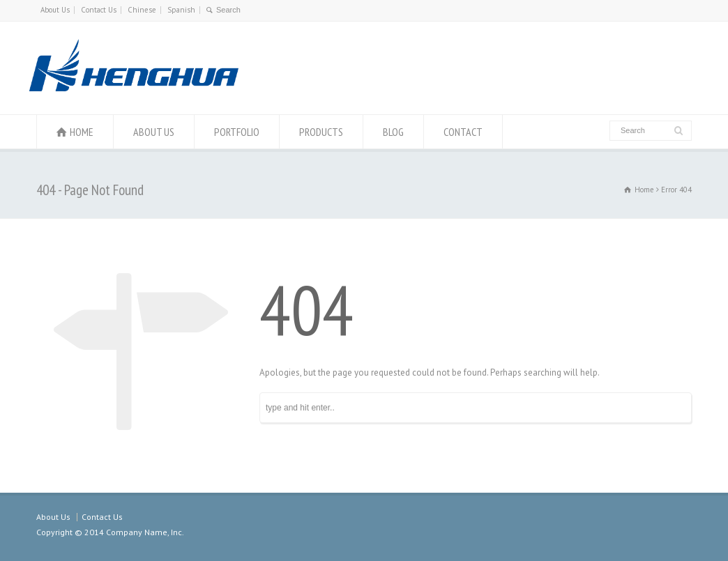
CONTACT (463, 132)
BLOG (393, 132)
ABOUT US (154, 132)
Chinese (142, 10)
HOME (82, 132)
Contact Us (99, 10)
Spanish (181, 10)
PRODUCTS (321, 132)
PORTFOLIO (237, 132)
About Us (55, 10)
